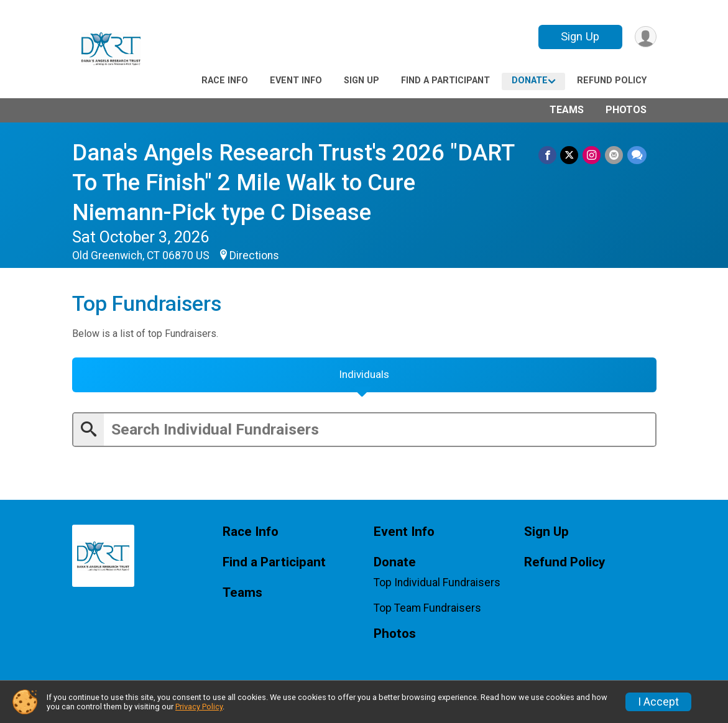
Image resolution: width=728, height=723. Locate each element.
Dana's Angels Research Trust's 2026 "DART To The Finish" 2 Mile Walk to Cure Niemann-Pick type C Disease (296, 182)
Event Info (296, 81)
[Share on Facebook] (549, 155)
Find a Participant (445, 81)
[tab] (364, 377)
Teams (567, 110)
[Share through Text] (637, 155)
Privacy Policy (199, 707)
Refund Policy (612, 81)
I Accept (658, 702)
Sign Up (579, 36)
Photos (626, 110)
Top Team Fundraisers (427, 610)
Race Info (225, 81)
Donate (530, 81)
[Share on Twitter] (571, 155)
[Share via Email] (615, 155)
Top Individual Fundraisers (437, 585)
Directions (254, 256)
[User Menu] (645, 37)
